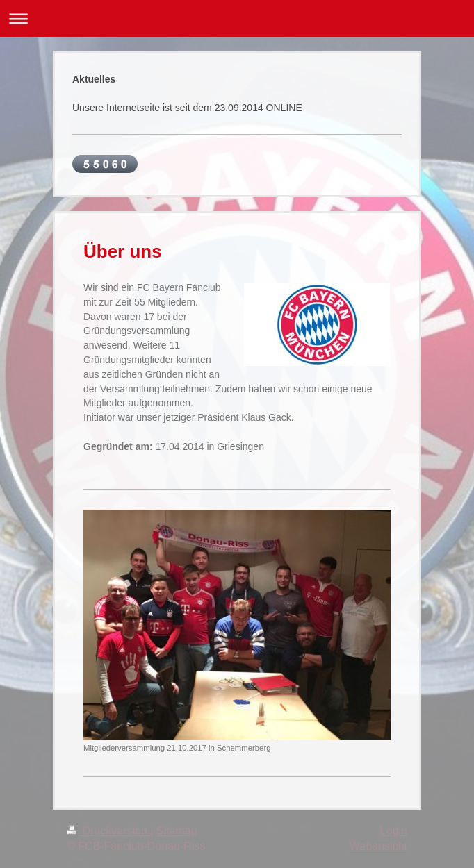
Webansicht (378, 846)
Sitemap (177, 831)
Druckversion (108, 831)
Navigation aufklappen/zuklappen (237, 18)
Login (394, 831)
